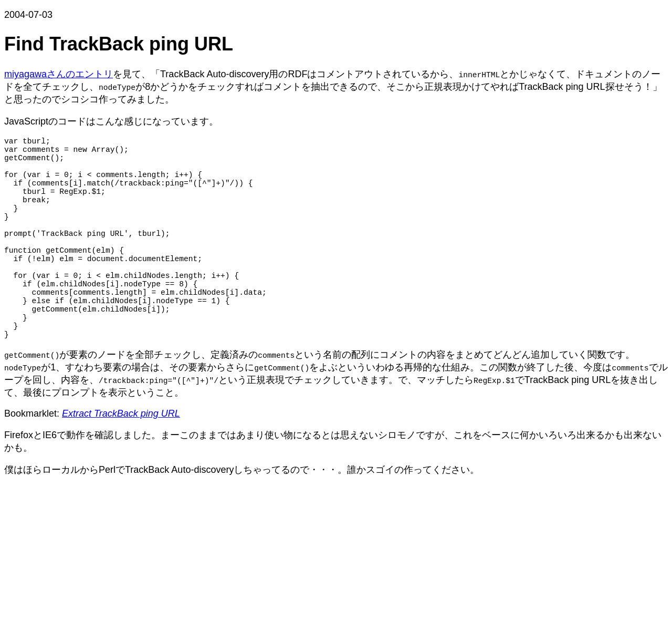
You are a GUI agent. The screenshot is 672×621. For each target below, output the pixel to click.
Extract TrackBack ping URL (121, 464)
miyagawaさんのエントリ (59, 74)
